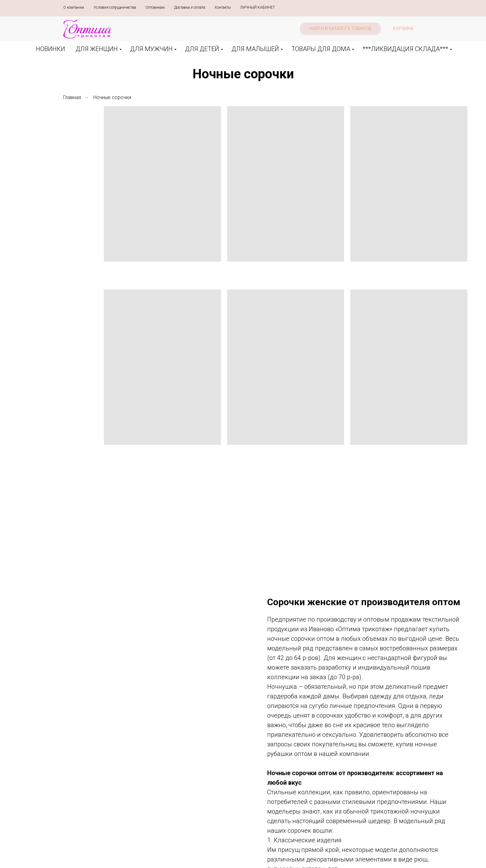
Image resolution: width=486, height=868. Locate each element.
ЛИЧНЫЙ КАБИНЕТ (258, 7)
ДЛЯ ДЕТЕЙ (202, 49)
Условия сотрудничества (115, 7)
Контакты (223, 7)
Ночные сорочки (112, 97)
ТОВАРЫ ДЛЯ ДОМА (321, 49)
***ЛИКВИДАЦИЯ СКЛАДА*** (405, 49)
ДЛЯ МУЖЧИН (151, 49)
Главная (72, 97)
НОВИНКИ (51, 49)
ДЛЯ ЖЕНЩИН (97, 49)
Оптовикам (155, 7)
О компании (74, 7)
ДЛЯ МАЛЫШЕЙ (255, 49)
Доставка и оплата (190, 7)
